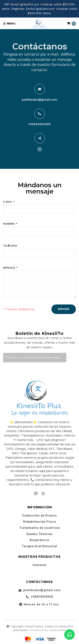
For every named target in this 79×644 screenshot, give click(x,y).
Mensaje (10, 268)
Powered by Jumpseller (48, 630)
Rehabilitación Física (39, 522)
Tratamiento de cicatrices (40, 528)
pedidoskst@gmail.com (40, 100)
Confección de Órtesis (39, 516)
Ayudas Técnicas (39, 534)
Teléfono (10, 246)
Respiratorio (40, 540)
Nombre (10, 224)
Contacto (39, 565)
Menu (9, 24)
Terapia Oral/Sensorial (39, 546)
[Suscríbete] (71, 358)
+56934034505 (39, 124)
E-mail (9, 202)
